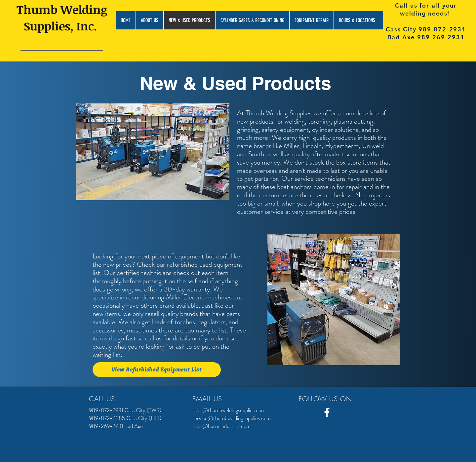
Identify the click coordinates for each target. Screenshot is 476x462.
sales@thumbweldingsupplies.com (229, 410)
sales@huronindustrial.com (221, 426)
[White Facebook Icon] (327, 412)
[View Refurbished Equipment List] (157, 370)
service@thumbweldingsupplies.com (232, 418)
